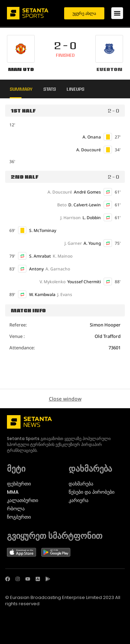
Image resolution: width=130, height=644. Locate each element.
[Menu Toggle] (117, 13)
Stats (50, 89)
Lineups (75, 89)
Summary (21, 89)
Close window (65, 399)
